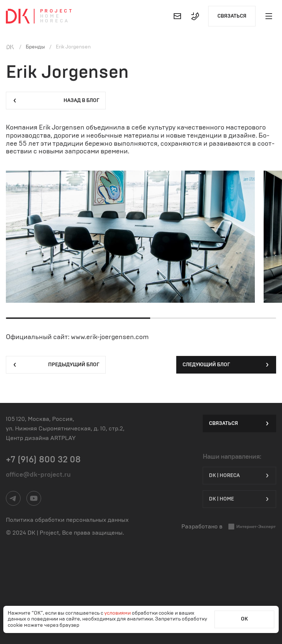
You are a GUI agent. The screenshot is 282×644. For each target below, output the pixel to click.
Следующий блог (226, 365)
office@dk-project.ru (38, 475)
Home (50, 16)
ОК (244, 619)
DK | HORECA (239, 476)
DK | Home (239, 499)
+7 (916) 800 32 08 (43, 460)
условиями (118, 613)
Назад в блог (56, 101)
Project (57, 11)
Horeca (55, 21)
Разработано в (229, 527)
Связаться (232, 16)
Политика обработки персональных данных (67, 520)
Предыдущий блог (56, 365)
